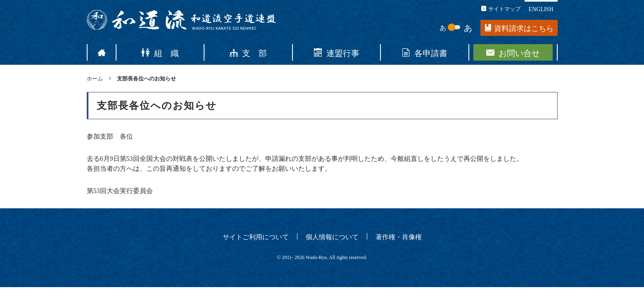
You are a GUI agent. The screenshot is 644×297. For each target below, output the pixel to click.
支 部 (248, 52)
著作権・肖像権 (399, 236)
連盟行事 (337, 52)
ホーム (95, 78)
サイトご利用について (256, 236)
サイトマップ (501, 8)
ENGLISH (541, 9)
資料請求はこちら (519, 28)
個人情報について (332, 236)
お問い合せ (513, 52)
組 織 (160, 52)
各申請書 (425, 52)
